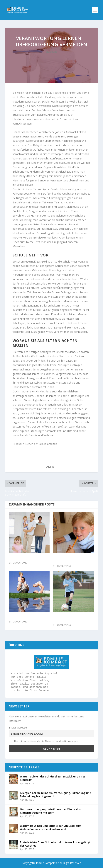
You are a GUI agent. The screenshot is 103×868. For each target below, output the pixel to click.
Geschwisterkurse (21, 617)
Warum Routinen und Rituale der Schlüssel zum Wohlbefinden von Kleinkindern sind (51, 827)
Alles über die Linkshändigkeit (64, 560)
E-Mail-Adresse (18, 727)
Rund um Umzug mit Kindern (29, 558)
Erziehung (51, 52)
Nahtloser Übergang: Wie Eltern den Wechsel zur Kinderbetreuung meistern (51, 811)
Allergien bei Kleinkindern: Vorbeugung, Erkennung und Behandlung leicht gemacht (56, 795)
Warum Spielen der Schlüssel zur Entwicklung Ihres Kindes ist (53, 778)
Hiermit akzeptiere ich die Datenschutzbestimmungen (44, 741)
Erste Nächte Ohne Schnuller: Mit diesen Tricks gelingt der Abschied (55, 844)
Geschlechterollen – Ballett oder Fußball (72, 619)
